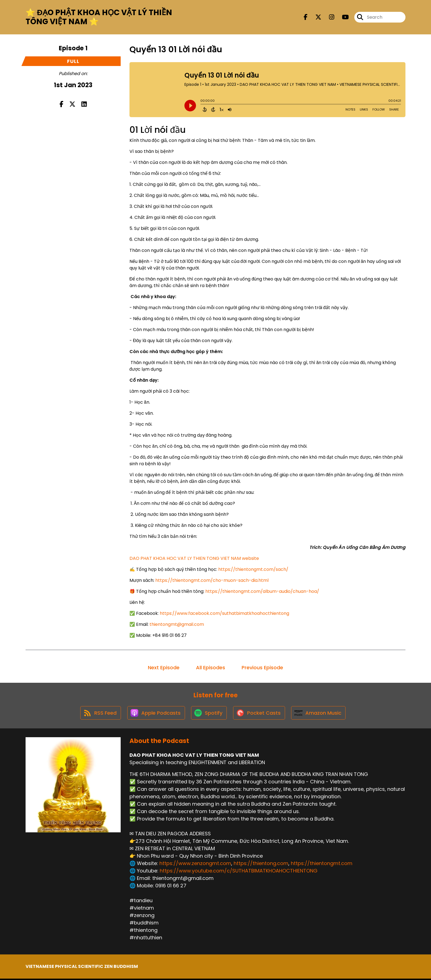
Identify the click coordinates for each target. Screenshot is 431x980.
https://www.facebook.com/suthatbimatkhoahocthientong (224, 613)
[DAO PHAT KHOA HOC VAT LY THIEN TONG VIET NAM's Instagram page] (328, 17)
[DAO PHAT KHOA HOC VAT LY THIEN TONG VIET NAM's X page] (315, 17)
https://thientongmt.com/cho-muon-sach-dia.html (212, 580)
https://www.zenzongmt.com (195, 865)
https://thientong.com (261, 865)
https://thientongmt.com (322, 865)
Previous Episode (262, 667)
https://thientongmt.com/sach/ (253, 569)
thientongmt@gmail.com (177, 624)
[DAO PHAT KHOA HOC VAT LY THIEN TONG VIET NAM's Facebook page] (306, 17)
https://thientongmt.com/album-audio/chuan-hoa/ (262, 591)
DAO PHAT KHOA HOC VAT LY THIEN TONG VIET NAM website (194, 558)
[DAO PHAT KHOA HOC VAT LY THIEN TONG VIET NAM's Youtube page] (342, 17)
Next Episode (164, 667)
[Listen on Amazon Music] (320, 714)
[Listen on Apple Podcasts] (155, 714)
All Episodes (211, 667)
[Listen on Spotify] (209, 714)
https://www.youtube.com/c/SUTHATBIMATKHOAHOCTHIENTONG (239, 872)
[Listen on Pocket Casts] (260, 714)
